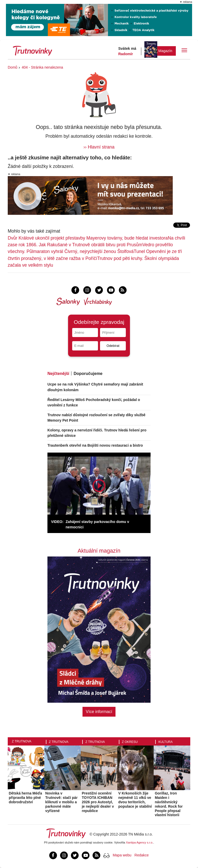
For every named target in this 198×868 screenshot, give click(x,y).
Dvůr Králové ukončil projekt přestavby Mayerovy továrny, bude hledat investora (88, 238)
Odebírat (113, 346)
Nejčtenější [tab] (58, 374)
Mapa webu (122, 855)
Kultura (165, 742)
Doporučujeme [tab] (88, 374)
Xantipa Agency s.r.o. (140, 842)
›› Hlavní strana (99, 147)
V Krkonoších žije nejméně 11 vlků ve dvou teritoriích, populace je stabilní (135, 800)
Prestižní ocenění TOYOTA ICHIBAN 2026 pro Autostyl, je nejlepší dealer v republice (98, 802)
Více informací (99, 712)
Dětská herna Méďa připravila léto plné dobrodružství (25, 798)
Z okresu (130, 742)
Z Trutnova (22, 741)
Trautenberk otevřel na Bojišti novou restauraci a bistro (95, 445)
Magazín (165, 51)
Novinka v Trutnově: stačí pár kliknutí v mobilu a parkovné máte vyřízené (61, 802)
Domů (13, 67)
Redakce (142, 855)
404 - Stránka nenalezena (42, 67)
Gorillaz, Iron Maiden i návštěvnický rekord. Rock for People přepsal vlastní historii (169, 804)
